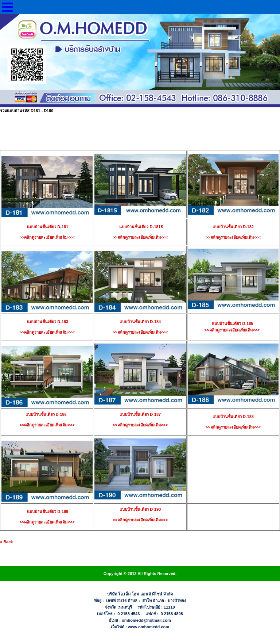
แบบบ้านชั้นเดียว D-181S (140, 227)
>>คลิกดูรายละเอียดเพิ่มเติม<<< (140, 237)
